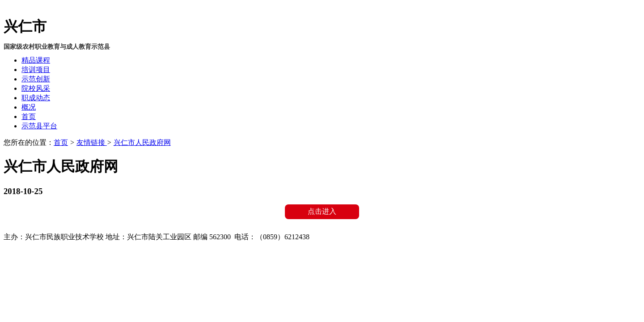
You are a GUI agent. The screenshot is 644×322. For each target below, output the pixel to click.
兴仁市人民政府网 (142, 142)
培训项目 (36, 70)
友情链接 (92, 142)
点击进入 (322, 211)
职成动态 (36, 98)
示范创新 (36, 79)
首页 (29, 117)
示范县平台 (39, 126)
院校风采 (36, 88)
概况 (29, 107)
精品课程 (36, 60)
